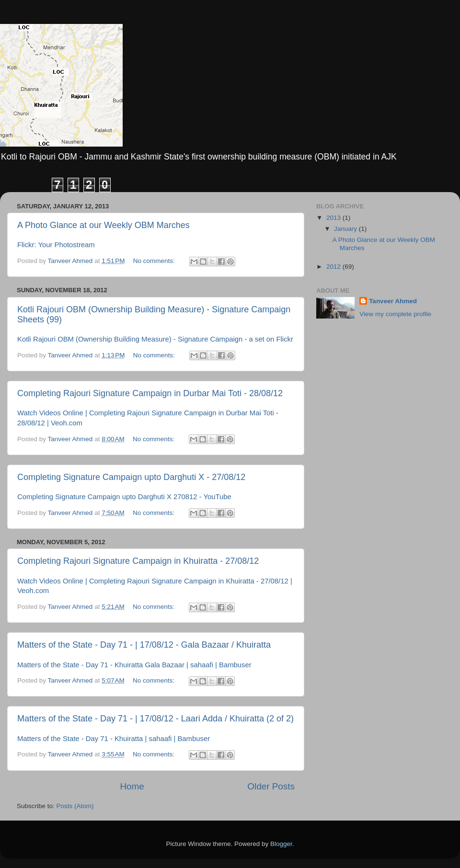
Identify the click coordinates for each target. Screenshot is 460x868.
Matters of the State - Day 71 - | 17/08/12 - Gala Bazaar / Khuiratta (144, 645)
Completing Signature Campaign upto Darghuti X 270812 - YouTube (124, 497)
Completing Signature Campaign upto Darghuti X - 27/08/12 (131, 477)
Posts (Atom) (75, 806)
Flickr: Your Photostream (56, 245)
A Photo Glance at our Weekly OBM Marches (103, 225)
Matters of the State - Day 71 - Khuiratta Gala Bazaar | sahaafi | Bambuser (134, 665)
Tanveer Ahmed (393, 301)
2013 (334, 218)
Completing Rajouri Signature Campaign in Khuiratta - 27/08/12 (138, 561)
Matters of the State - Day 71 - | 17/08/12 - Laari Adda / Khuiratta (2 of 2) (155, 719)
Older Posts (271, 786)
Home (132, 786)
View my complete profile (395, 314)
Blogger (281, 844)
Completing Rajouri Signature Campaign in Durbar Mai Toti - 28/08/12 (150, 393)
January (346, 229)
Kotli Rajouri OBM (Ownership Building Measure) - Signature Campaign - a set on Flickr (155, 339)
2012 (334, 267)
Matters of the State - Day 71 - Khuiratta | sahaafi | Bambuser (114, 739)
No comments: (155, 261)
